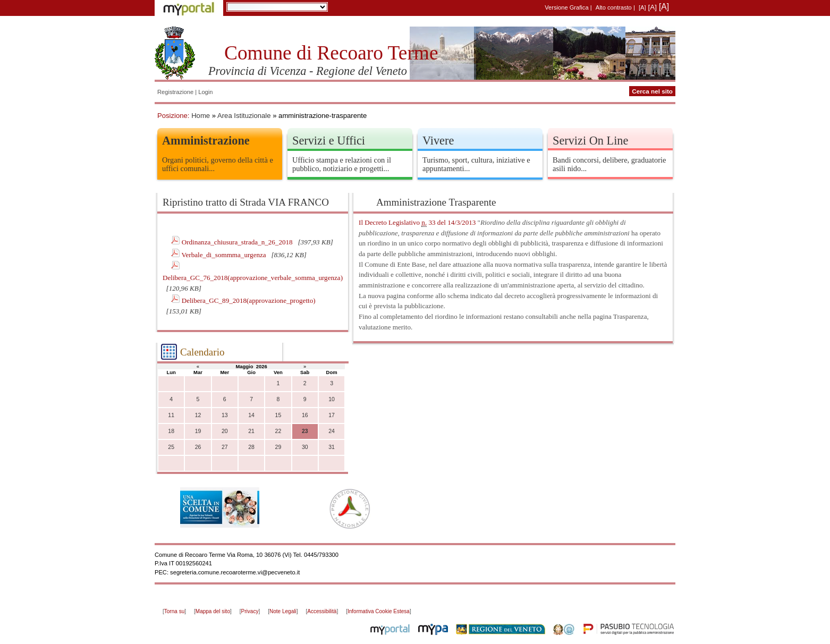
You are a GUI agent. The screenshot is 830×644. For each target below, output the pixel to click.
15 (278, 415)
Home (201, 116)
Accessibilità (322, 611)
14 (251, 415)
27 (225, 447)
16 (305, 415)
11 (171, 415)
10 (332, 399)
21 (251, 431)
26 (198, 447)
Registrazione (175, 92)
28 (251, 447)
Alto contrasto (614, 7)
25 (171, 447)
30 (305, 447)
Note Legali (283, 611)
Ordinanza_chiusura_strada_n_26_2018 (238, 242)
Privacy (250, 611)
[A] (642, 7)
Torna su (174, 611)
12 (198, 415)
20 (225, 431)
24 (332, 431)
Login (205, 92)
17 (332, 415)
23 (305, 431)
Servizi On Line (590, 141)
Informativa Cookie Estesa (379, 611)
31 (332, 447)
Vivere (438, 141)
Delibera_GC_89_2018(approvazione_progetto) (249, 300)
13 (225, 415)
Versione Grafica (566, 7)
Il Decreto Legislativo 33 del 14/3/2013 (417, 223)
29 (278, 447)
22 (278, 431)
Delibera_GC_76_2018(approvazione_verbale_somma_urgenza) (253, 278)
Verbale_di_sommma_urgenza (224, 255)
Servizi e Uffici (329, 141)
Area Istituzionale (244, 116)
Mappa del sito (213, 611)
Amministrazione (206, 141)
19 (198, 431)
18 (171, 431)
